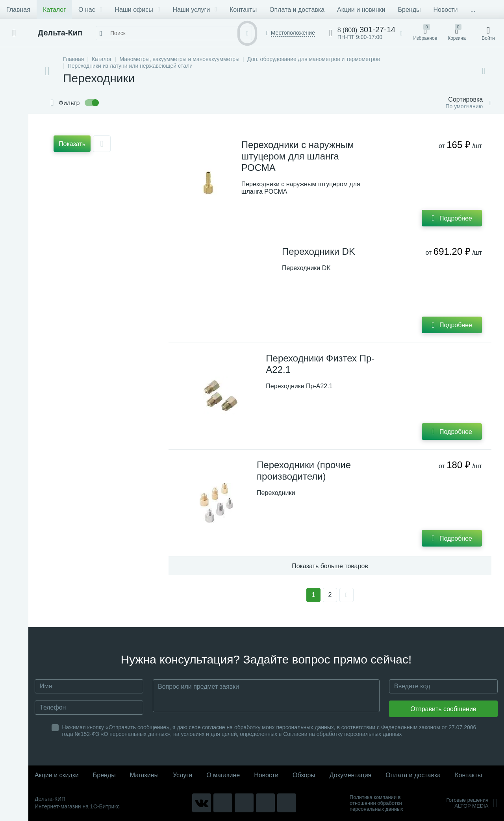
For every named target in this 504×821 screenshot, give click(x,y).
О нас (90, 10)
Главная (18, 10)
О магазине (223, 775)
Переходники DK (319, 251)
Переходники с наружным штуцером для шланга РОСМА (298, 156)
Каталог (54, 10)
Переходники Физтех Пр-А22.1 (320, 364)
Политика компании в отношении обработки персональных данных (376, 803)
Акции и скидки (57, 775)
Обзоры (304, 775)
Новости (445, 10)
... (473, 10)
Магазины (144, 775)
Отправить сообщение (443, 709)
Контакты (243, 10)
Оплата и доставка (297, 10)
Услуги (183, 775)
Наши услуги (195, 10)
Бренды (409, 10)
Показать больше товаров (330, 566)
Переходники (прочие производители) (304, 471)
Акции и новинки (361, 10)
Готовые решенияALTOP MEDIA (472, 803)
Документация (350, 775)
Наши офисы (138, 10)
